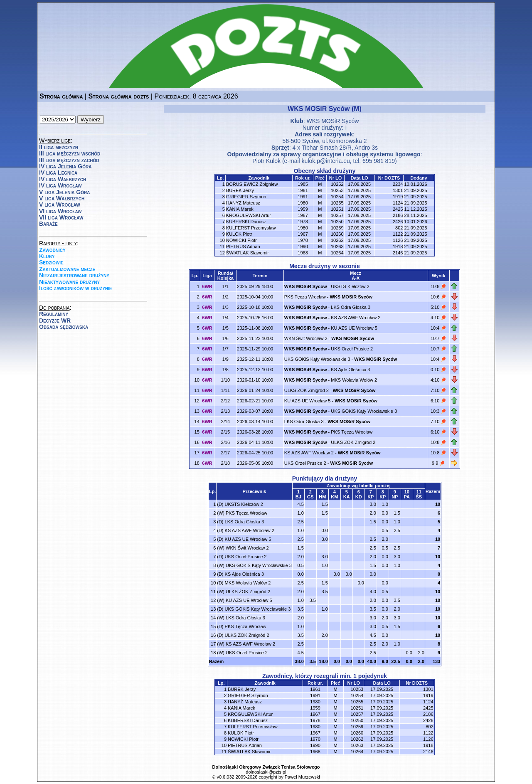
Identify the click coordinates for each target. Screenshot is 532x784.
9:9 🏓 (438, 463)
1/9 (225, 359)
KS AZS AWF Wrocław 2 (356, 318)
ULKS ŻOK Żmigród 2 (307, 390)
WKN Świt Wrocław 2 (306, 338)
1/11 (225, 390)
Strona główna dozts (118, 96)
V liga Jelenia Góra (64, 192)
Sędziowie (51, 262)
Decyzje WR (55, 321)
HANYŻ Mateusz (243, 203)
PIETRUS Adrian (243, 247)
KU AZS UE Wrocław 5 (354, 328)
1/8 (225, 370)
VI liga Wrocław (60, 211)
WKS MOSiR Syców (332, 121)
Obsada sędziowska (64, 327)
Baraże (48, 224)
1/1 (225, 286)
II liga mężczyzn (59, 147)
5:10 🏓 (438, 307)
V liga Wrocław (60, 205)
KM (334, 497)
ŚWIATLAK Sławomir (248, 253)
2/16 (225, 442)
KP (371, 497)
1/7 (225, 349)
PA (407, 497)
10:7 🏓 (438, 338)
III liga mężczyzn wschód (70, 153)
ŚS (419, 497)
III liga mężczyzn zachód (69, 160)
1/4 (225, 318)
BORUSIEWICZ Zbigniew (252, 184)
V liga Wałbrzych (62, 198)
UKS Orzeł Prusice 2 (352, 349)
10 (438, 504)
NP (395, 497)
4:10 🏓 (438, 318)
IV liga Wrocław (60, 185)
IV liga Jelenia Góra (65, 166)
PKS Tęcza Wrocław (305, 297)
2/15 (225, 432)
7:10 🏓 (438, 390)
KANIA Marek (240, 209)
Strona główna (61, 96)
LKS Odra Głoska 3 (351, 307)
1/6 (225, 338)
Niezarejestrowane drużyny (74, 275)
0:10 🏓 (438, 370)
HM (322, 497)
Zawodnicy (52, 250)
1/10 (225, 380)
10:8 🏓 (438, 286)
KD (359, 497)
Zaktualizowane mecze (67, 269)
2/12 (225, 401)
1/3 (225, 307)
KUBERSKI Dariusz (246, 222)
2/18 (225, 463)
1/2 (225, 297)
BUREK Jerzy (240, 190)
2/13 (225, 411)
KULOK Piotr (239, 234)
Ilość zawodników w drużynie (76, 288)
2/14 (225, 422)
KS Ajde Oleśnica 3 (350, 370)
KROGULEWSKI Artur (249, 215)
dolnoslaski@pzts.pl (266, 772)
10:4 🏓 (438, 328)
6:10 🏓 (438, 401)
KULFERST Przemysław (251, 228)
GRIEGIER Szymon (246, 197)
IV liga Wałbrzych (63, 179)
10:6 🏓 (438, 297)
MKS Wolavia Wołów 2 (354, 380)
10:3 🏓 (438, 411)
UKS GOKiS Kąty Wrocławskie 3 (317, 359)
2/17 (225, 453)
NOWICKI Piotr (241, 240)
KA (347, 497)
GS (310, 497)
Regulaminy (54, 314)
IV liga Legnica (58, 173)
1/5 (225, 328)
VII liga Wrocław (61, 217)
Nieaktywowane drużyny (69, 282)
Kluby (47, 256)
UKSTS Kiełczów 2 (350, 286)
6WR (207, 286)
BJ (298, 497)
